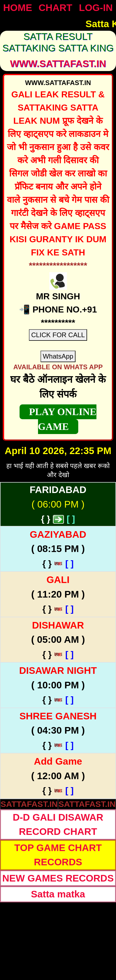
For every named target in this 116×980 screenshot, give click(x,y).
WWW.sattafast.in (58, 64)
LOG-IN (96, 8)
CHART (55, 8)
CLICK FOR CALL (58, 335)
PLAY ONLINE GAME (63, 419)
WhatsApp (58, 356)
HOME (18, 8)
